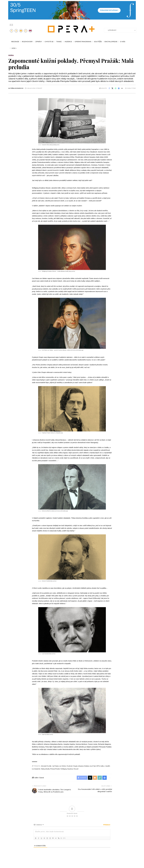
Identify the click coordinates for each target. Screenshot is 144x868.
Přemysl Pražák (55, 769)
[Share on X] (112, 88)
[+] (64, 838)
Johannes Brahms (84, 766)
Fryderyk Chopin (72, 766)
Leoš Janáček (36, 769)
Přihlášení (107, 825)
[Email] (95, 778)
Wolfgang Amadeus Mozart (69, 769)
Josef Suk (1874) (95, 766)
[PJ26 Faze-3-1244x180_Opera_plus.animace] (72, 10)
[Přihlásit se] (135, 24)
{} (61, 838)
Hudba (11, 55)
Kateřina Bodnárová (16, 88)
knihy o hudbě (105, 766)
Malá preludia (45, 769)
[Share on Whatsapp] (116, 88)
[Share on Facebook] (109, 88)
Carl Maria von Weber (59, 766)
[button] (119, 88)
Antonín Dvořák (46, 766)
